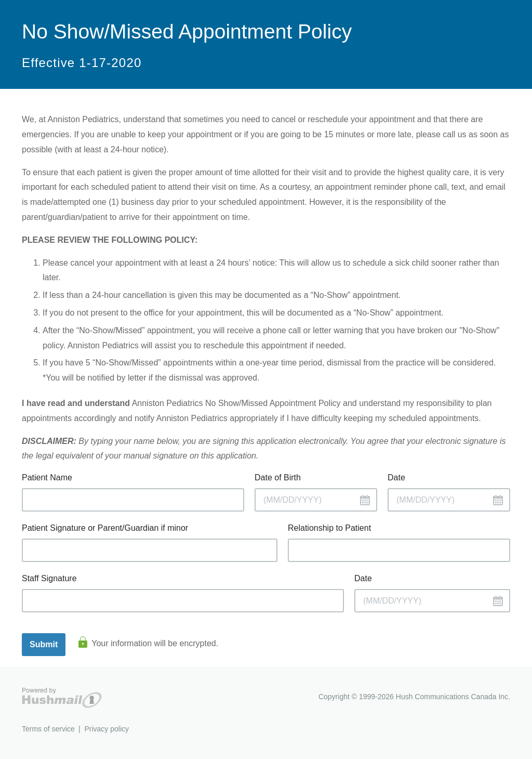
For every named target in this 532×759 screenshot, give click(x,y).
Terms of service (48, 729)
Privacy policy (107, 729)
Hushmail (62, 698)
